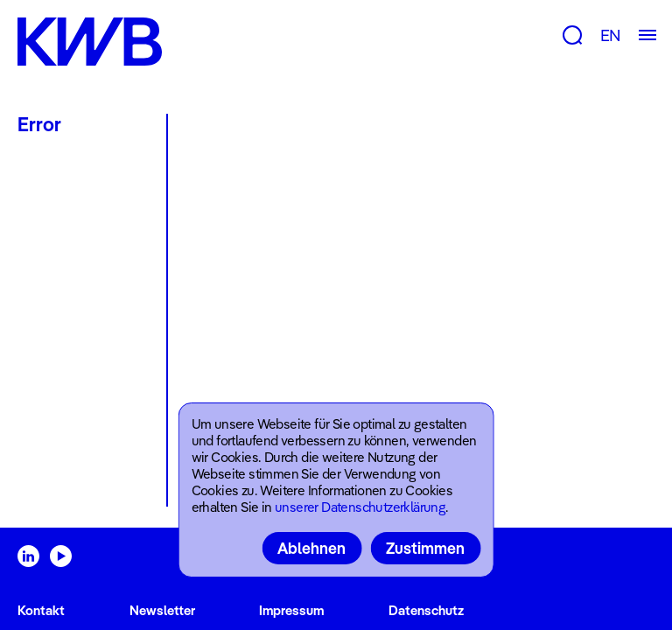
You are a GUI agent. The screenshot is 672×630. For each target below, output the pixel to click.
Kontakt (41, 610)
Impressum (291, 610)
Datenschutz (426, 610)
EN (611, 35)
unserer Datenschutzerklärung (360, 507)
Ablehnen (311, 548)
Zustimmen (425, 548)
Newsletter (162, 610)
